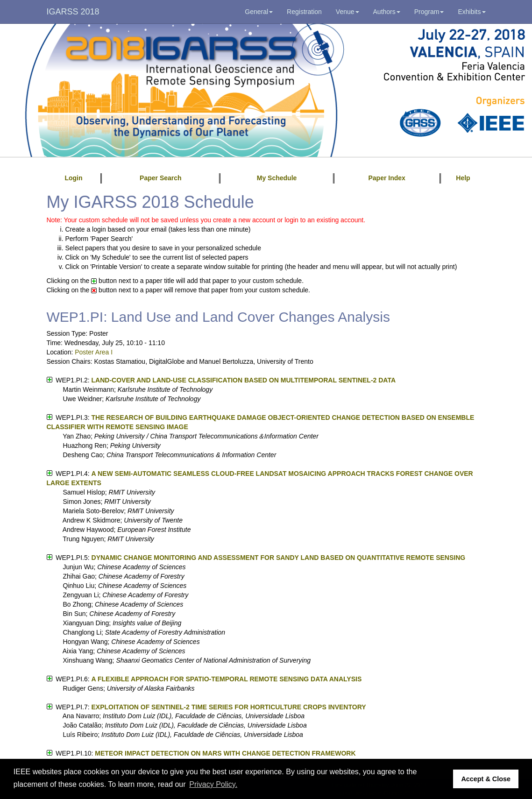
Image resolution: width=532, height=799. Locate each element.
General (259, 12)
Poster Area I (94, 352)
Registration (304, 12)
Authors (387, 12)
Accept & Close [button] (486, 779)
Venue (348, 12)
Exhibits (472, 12)
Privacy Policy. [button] (213, 784)
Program (429, 12)
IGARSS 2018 (73, 12)
